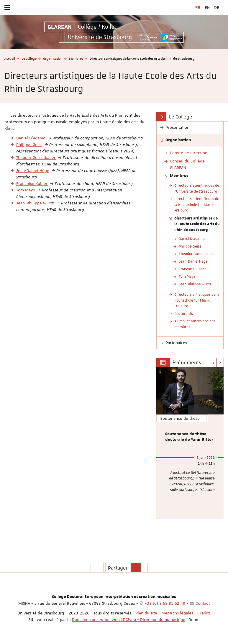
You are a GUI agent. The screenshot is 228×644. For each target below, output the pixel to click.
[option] (190, 443)
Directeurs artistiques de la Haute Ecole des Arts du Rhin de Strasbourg (197, 224)
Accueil (10, 58)
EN (207, 7)
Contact (203, 603)
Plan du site (146, 613)
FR (198, 7)
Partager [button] (118, 568)
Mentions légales (177, 613)
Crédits (204, 613)
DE (217, 7)
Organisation (53, 58)
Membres (76, 58)
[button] (136, 568)
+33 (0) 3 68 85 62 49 (165, 603)
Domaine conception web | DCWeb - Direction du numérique (129, 619)
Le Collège (29, 58)
